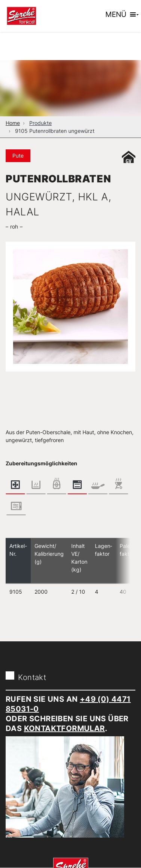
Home (13, 123)
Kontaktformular (64, 728)
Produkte (40, 123)
